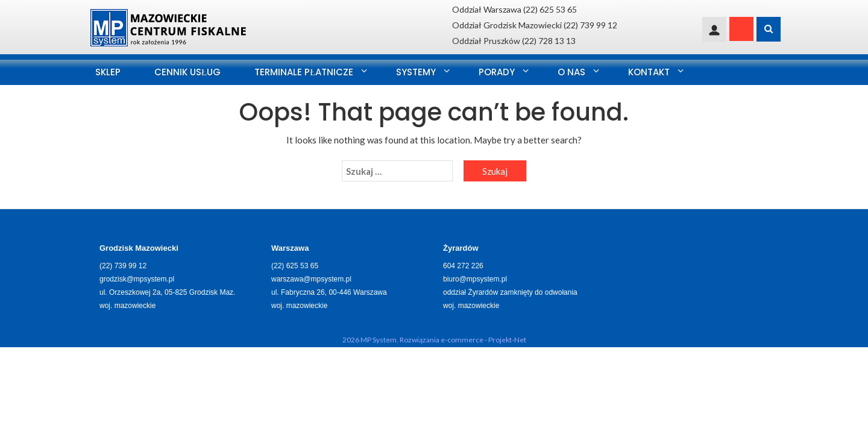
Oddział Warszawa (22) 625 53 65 (514, 9)
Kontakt (649, 72)
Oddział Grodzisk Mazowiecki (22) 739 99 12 (535, 25)
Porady (497, 72)
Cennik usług (187, 72)
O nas (571, 72)
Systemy (416, 72)
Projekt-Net (507, 340)
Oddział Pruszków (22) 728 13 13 (514, 41)
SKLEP (108, 72)
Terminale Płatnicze (304, 72)
